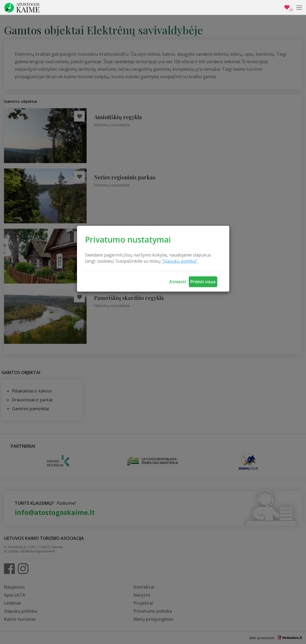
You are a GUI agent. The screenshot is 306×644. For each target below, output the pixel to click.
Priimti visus (203, 282)
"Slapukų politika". (180, 261)
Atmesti (178, 282)
